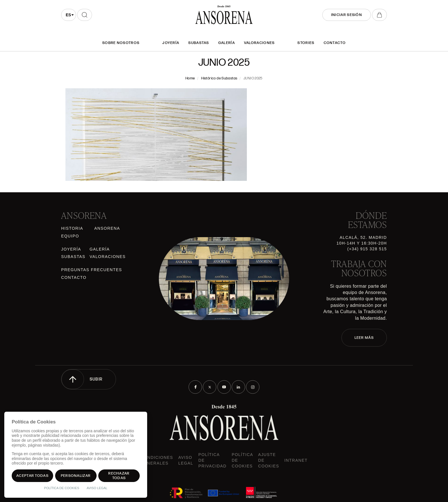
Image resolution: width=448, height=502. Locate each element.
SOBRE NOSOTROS (121, 43)
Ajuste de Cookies (269, 460)
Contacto (335, 43)
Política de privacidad (212, 460)
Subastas (199, 43)
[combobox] (69, 15)
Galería (227, 43)
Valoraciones (259, 43)
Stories (306, 43)
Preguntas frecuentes (92, 270)
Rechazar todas (119, 476)
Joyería (171, 43)
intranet (296, 460)
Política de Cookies (62, 488)
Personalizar (76, 476)
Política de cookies (242, 460)
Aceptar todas (32, 476)
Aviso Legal (186, 460)
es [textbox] (68, 15)
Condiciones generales (157, 460)
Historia (72, 228)
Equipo (70, 236)
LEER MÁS (364, 338)
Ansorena (107, 228)
